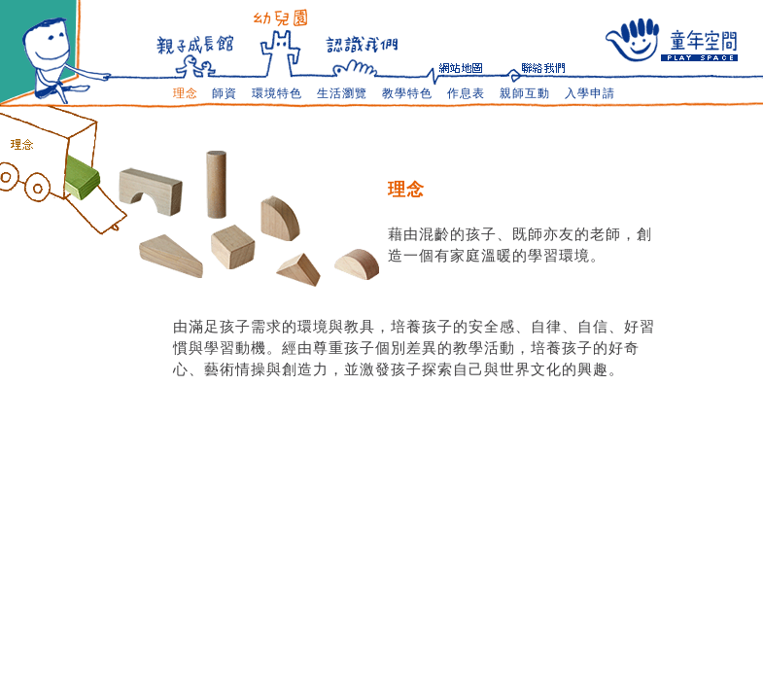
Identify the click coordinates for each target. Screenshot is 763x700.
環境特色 (277, 93)
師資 (225, 93)
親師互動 (525, 93)
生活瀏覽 (342, 93)
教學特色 (407, 93)
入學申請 (590, 93)
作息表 (466, 93)
